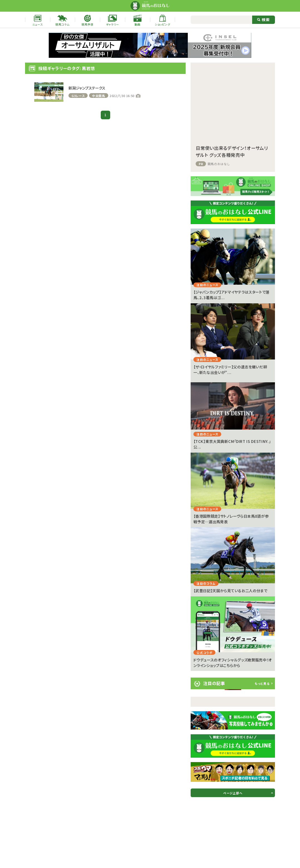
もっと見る (262, 683)
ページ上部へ (233, 793)
